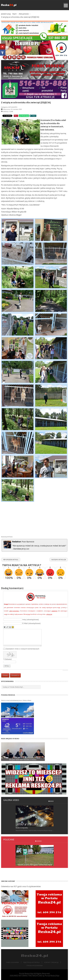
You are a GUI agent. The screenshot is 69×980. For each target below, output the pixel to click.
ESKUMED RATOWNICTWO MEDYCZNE (26, 976)
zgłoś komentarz (14, 611)
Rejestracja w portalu (32, 962)
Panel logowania (13, 962)
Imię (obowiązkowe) (31, 620)
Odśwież (8, 659)
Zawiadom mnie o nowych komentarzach (22, 649)
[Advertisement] (34, 519)
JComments (65, 670)
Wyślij (7, 666)
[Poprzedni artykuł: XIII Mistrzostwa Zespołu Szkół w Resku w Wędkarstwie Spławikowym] (11, 560)
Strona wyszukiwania (35, 965)
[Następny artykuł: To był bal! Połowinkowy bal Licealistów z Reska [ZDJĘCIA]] (59, 560)
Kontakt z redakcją (51, 962)
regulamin (54, 611)
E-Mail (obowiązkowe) (31, 623)
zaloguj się (49, 614)
